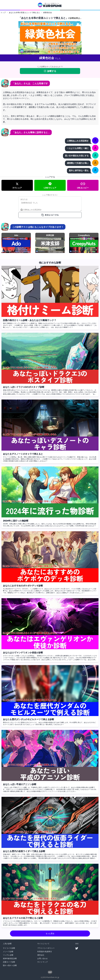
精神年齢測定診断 (10, 958)
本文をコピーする (50, 215)
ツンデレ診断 (8, 955)
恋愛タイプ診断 (9, 962)
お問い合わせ (42, 958)
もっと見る (50, 933)
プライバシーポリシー (46, 948)
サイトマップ (42, 962)
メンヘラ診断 (8, 951)
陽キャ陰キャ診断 (10, 965)
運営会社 (41, 955)
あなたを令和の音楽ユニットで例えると (24, 12)
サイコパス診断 (9, 948)
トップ (3, 12)
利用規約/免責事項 (45, 951)
